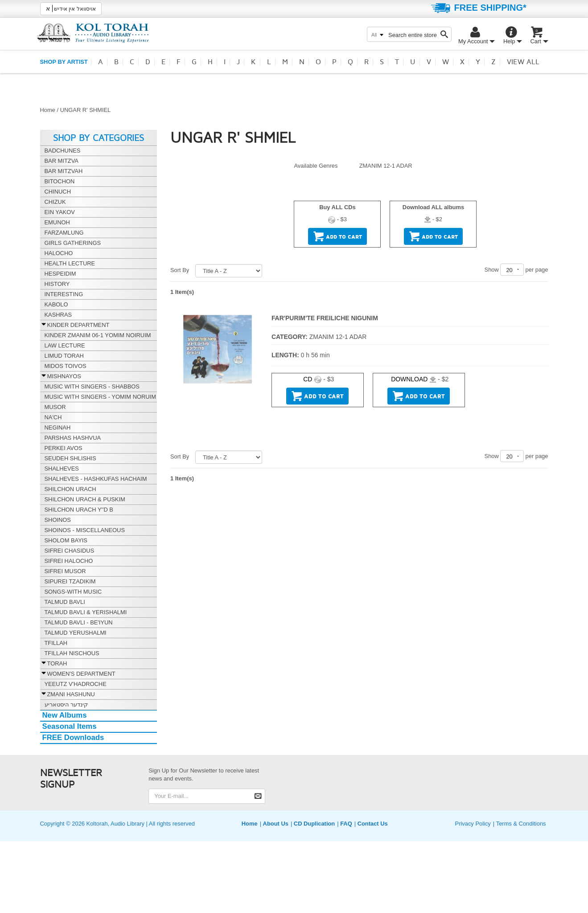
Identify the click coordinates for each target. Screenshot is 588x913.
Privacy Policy (473, 824)
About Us (276, 824)
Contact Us (373, 824)
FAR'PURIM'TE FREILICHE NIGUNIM (325, 318)
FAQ (346, 824)
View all (523, 62)
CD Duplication (314, 824)
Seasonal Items (70, 726)
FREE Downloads (73, 737)
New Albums (65, 715)
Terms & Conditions (521, 824)
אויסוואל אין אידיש (71, 8)
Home (48, 110)
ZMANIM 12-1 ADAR (386, 166)
